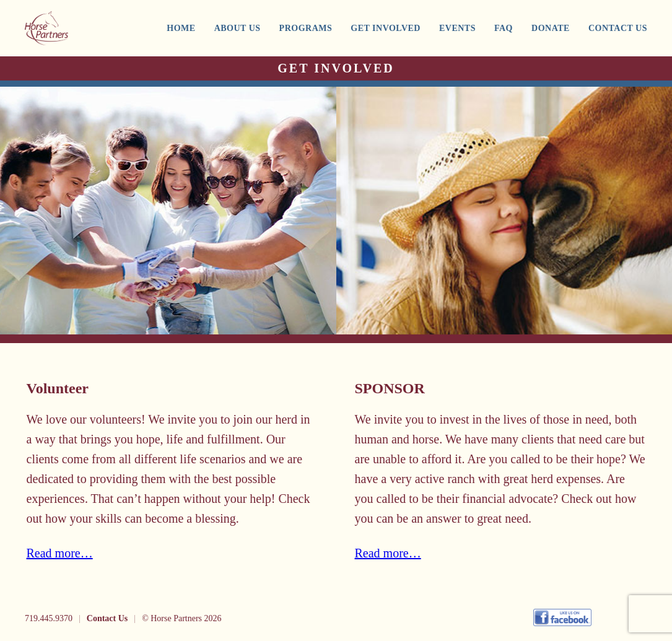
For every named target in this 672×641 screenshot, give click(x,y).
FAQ (504, 28)
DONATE (551, 28)
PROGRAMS (306, 28)
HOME (181, 28)
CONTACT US (618, 28)
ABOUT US (238, 28)
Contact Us (107, 618)
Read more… (60, 553)
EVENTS (457, 28)
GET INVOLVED (386, 28)
